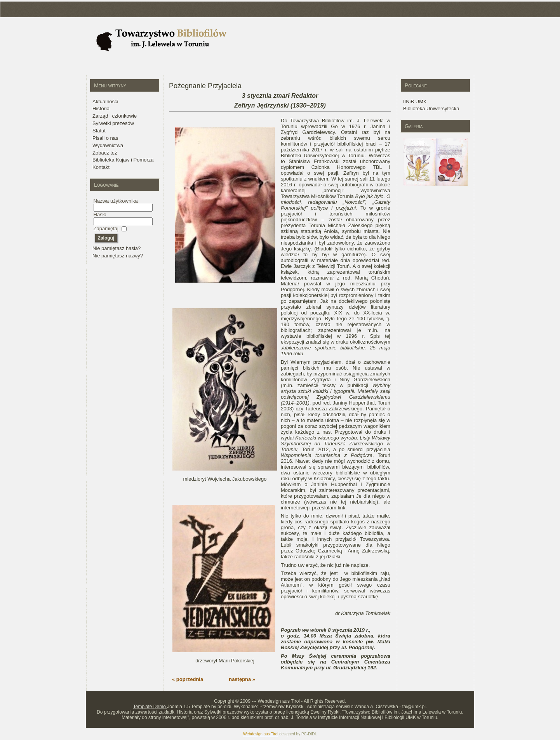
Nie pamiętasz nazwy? (118, 256)
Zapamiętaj (106, 228)
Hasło (100, 215)
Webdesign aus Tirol (261, 734)
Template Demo (150, 707)
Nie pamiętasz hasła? (117, 248)
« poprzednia (188, 679)
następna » (242, 679)
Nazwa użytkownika (116, 201)
